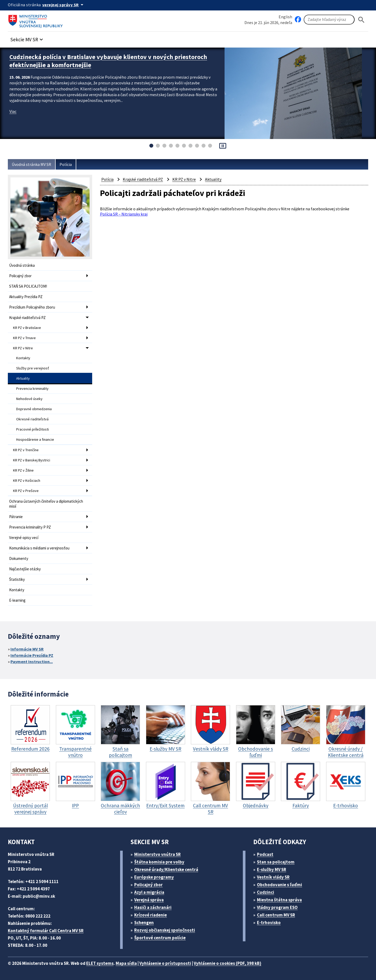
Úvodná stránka (22, 265)
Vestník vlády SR (273, 877)
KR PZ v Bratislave (27, 328)
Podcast (265, 854)
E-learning (17, 600)
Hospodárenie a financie (35, 439)
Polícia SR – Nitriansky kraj (124, 214)
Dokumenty (19, 558)
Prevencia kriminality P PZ (30, 527)
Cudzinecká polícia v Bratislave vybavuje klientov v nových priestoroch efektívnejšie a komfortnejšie (108, 61)
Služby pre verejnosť (33, 368)
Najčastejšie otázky (25, 569)
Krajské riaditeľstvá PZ (27, 318)
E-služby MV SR (272, 869)
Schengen (144, 923)
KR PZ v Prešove (26, 491)
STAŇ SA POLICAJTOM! (28, 286)
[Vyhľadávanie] (329, 20)
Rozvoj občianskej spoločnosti (165, 930)
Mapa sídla (126, 963)
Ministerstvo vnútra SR (157, 854)
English (285, 17)
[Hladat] (361, 20)
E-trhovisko (269, 923)
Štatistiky (17, 579)
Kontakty (23, 358)
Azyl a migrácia (149, 892)
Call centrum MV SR (276, 915)
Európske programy (154, 877)
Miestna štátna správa (279, 900)
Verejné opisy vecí (24, 538)
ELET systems (100, 963)
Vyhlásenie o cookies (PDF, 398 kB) (228, 963)
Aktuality (23, 378)
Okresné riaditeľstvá (32, 419)
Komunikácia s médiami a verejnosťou (39, 548)
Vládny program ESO (277, 907)
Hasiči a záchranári (153, 907)
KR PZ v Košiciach (27, 480)
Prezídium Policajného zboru (32, 307)
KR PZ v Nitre (23, 348)
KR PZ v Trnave (24, 338)
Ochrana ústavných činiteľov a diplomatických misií (46, 504)
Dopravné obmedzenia (34, 409)
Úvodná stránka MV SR (31, 164)
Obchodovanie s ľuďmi (280, 885)
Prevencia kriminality (32, 388)
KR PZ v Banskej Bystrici (32, 460)
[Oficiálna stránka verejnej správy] (64, 5)
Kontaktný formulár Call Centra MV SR (46, 931)
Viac (13, 111)
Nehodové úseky (29, 399)
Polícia (66, 164)
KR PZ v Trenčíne (26, 450)
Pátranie (16, 517)
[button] (27, 38)
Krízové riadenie (151, 915)
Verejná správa (149, 900)
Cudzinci (266, 892)
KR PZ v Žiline (23, 470)
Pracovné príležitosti (33, 429)
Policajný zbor (20, 276)
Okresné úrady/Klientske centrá (166, 869)
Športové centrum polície (160, 938)
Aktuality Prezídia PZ (26, 297)
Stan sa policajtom (276, 862)
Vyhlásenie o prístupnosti (165, 963)
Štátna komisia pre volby (159, 862)
